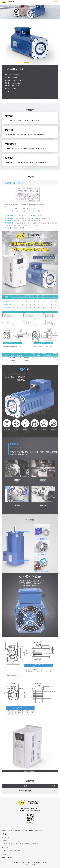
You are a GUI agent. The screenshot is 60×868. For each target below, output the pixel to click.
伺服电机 (4, 830)
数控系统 (31, 830)
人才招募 (10, 858)
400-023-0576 (35, 808)
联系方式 (4, 858)
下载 (54, 791)
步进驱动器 (24, 830)
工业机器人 (12, 844)
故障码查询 (11, 851)
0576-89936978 (35, 811)
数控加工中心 (20, 844)
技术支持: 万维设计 (30, 864)
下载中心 (4, 851)
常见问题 (17, 851)
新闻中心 (10, 837)
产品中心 (4, 827)
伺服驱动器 (17, 830)
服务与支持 (5, 848)
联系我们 (4, 855)
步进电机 (10, 830)
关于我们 (4, 834)
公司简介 (4, 837)
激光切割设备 (28, 844)
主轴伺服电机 (38, 830)
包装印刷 (35, 844)
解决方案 (4, 841)
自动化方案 (5, 844)
